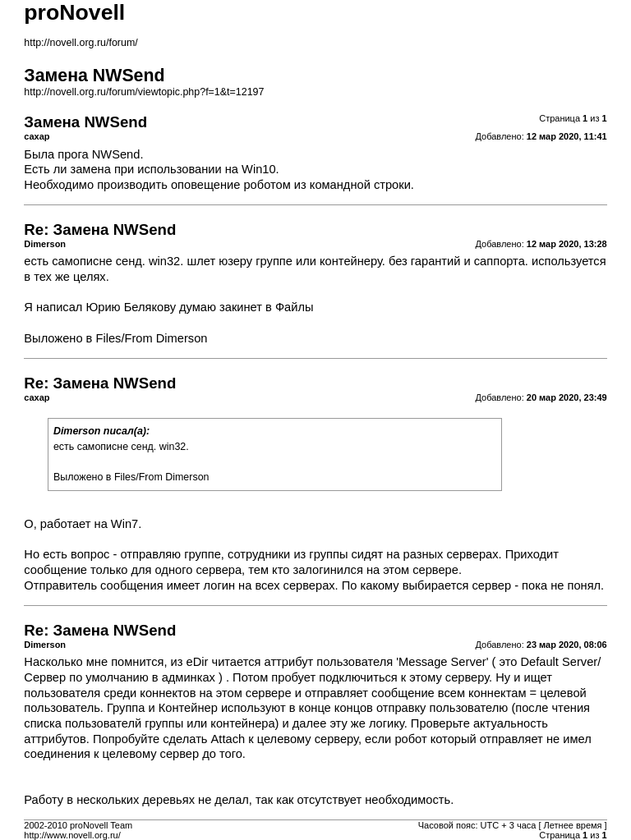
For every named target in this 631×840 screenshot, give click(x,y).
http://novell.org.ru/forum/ (81, 43)
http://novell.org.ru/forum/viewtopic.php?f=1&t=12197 (144, 92)
